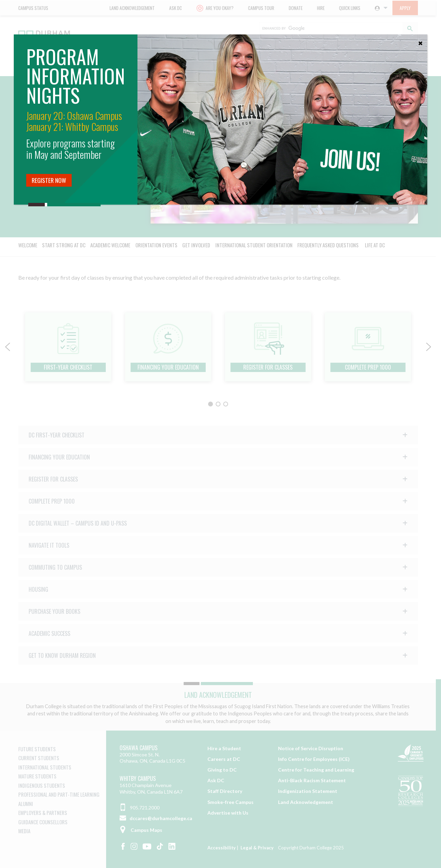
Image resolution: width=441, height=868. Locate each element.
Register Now (49, 180)
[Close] (420, 41)
